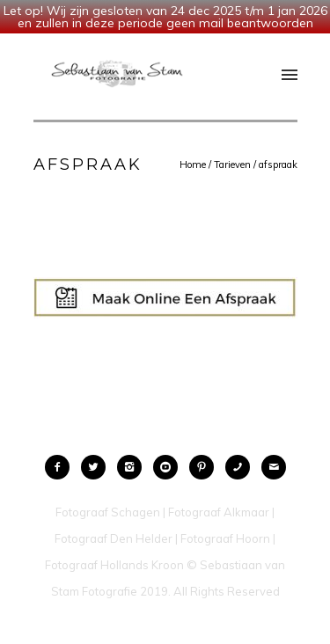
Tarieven (232, 165)
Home (193, 165)
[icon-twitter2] (98, 467)
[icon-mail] (274, 467)
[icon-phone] (242, 467)
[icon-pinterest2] (206, 467)
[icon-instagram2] (134, 467)
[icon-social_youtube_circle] (170, 467)
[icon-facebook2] (62, 467)
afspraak (278, 165)
